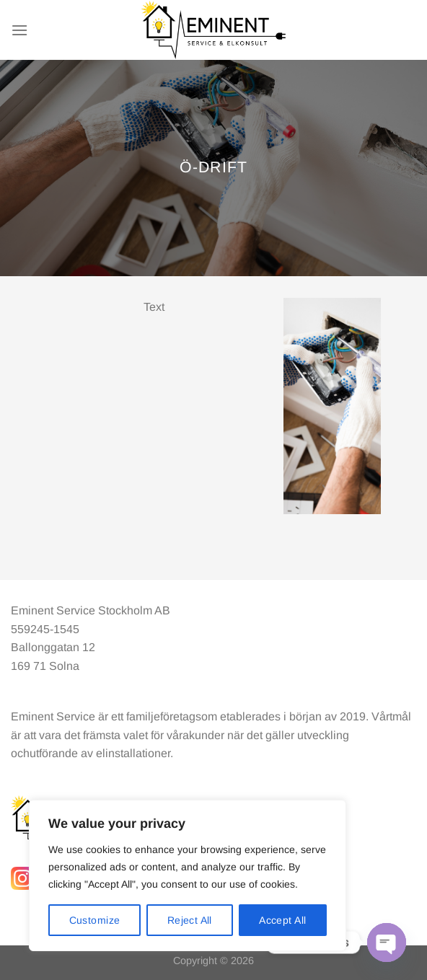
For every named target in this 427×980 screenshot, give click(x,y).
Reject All (190, 920)
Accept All (282, 920)
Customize (95, 920)
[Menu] (19, 30)
